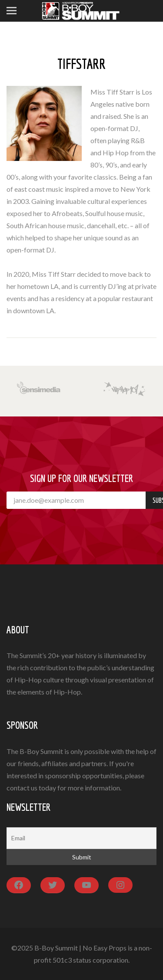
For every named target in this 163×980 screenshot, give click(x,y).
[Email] (81, 838)
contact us (22, 788)
